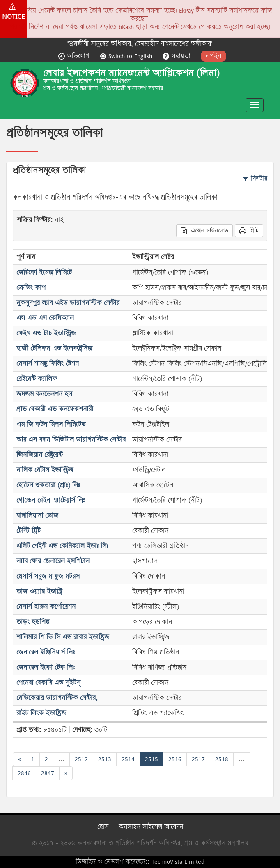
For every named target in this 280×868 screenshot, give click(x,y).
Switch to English (127, 56)
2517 (198, 759)
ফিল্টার (255, 178)
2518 (222, 759)
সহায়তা (178, 56)
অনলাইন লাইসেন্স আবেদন (151, 827)
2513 (105, 759)
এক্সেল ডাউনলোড (204, 230)
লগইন (213, 56)
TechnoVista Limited (178, 862)
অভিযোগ (75, 56)
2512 (81, 759)
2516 (175, 759)
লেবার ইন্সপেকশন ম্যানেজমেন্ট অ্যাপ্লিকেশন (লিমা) (131, 73)
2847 (48, 773)
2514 (128, 759)
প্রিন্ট (249, 230)
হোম (103, 827)
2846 (24, 773)
